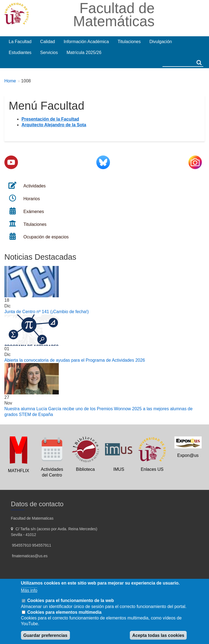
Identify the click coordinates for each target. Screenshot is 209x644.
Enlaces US (152, 469)
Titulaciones (35, 224)
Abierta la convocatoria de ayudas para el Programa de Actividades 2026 (75, 360)
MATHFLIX (19, 471)
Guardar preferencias (45, 635)
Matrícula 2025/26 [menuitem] (84, 53)
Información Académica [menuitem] (86, 42)
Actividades (35, 186)
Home (10, 81)
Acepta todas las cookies (158, 635)
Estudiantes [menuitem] (20, 53)
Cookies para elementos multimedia (64, 612)
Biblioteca (85, 469)
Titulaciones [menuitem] (129, 42)
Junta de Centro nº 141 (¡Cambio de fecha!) (47, 312)
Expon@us (188, 455)
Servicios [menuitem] (49, 53)
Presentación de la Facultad (50, 119)
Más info (29, 590)
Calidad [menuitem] (48, 42)
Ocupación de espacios (46, 237)
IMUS (119, 469)
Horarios (32, 199)
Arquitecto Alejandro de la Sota (54, 125)
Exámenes (34, 212)
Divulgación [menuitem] (161, 42)
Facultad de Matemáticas (114, 15)
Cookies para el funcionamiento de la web (70, 600)
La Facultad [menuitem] (20, 42)
